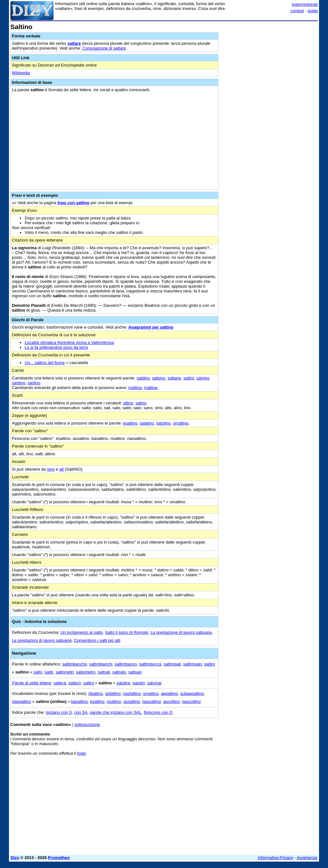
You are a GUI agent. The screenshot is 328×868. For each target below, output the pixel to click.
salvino (203, 378)
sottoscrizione (87, 725)
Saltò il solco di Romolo (126, 632)
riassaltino (152, 701)
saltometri (65, 672)
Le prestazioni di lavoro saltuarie (42, 640)
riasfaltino (132, 693)
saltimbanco (126, 664)
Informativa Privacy (276, 858)
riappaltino (21, 701)
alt (61, 469)
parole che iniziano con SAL (116, 712)
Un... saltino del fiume (45, 363)
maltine (151, 388)
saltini (189, 378)
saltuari (135, 672)
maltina (135, 388)
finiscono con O (158, 712)
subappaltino (192, 693)
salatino (147, 423)
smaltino (181, 423)
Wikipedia (21, 73)
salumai (154, 683)
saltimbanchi (101, 664)
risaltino (114, 701)
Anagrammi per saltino (151, 327)
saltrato (119, 672)
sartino (34, 383)
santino (19, 383)
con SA (81, 712)
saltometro (86, 672)
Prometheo (59, 858)
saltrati (104, 672)
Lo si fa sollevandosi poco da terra (56, 347)
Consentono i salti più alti (97, 640)
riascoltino (191, 701)
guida (313, 11)
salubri (139, 683)
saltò (49, 672)
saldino (143, 378)
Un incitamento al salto (82, 632)
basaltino (79, 701)
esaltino (130, 423)
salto (38, 672)
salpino (159, 378)
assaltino (131, 701)
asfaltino (113, 693)
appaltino (169, 693)
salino (141, 403)
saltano (174, 378)
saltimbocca (150, 664)
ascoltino (172, 701)
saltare (74, 43)
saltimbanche (75, 664)
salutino (164, 423)
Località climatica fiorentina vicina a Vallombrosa (69, 342)
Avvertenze (307, 858)
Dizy (15, 858)
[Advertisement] (270, 63)
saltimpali (172, 664)
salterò (74, 683)
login (82, 753)
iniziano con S (59, 712)
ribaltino (95, 693)
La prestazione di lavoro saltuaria (181, 632)
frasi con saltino (73, 203)
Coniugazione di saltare (104, 48)
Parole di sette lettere (32, 683)
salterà (60, 683)
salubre (123, 683)
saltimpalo (193, 664)
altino (128, 403)
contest (297, 11)
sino (51, 469)
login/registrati (305, 4)
